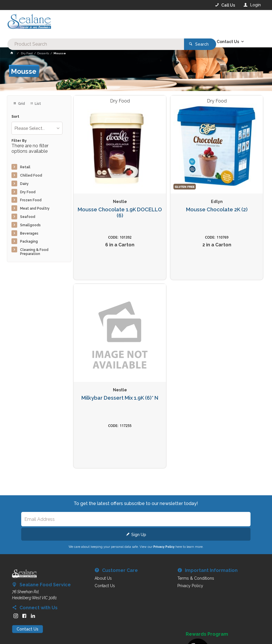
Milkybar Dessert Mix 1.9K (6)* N (120, 398)
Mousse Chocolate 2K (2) (217, 210)
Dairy (24, 184)
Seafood (28, 217)
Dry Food (28, 192)
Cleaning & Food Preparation (34, 252)
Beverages (29, 233)
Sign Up (139, 535)
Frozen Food (31, 200)
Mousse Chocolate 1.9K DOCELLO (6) (120, 213)
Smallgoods (30, 225)
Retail (25, 167)
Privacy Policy (164, 547)
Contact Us (28, 629)
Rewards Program (207, 634)
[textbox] (113, 23)
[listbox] (37, 128)
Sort (15, 117)
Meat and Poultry (35, 208)
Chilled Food (31, 175)
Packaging (29, 241)
